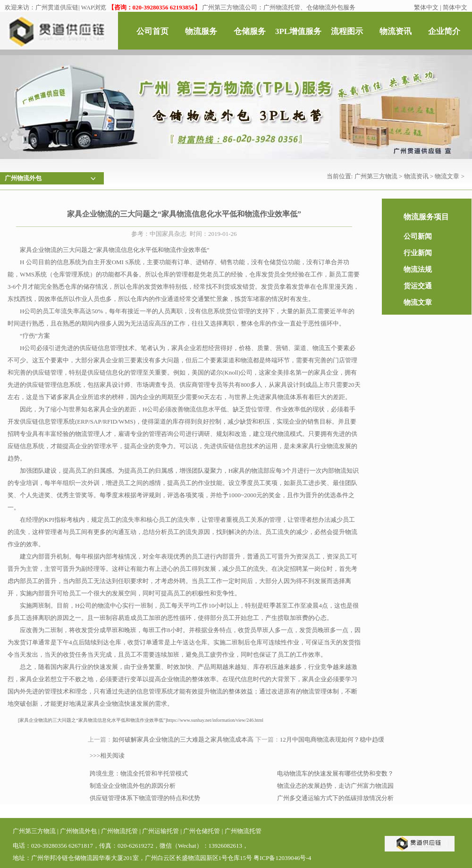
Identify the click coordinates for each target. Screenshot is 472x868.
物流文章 (447, 176)
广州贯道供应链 (57, 7)
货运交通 (418, 286)
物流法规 (418, 269)
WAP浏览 (94, 7)
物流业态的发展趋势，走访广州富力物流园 (335, 786)
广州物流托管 (119, 831)
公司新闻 (418, 236)
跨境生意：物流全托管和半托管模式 (139, 773)
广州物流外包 (78, 831)
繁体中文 (426, 7)
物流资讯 (416, 176)
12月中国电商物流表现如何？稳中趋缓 (332, 739)
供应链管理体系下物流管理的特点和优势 (145, 798)
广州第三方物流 (376, 176)
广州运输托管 (160, 831)
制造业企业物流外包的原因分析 (133, 786)
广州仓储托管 (202, 831)
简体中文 (455, 7)
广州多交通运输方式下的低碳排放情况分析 (335, 798)
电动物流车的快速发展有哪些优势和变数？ (335, 773)
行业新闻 (418, 253)
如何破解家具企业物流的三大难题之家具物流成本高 (183, 739)
